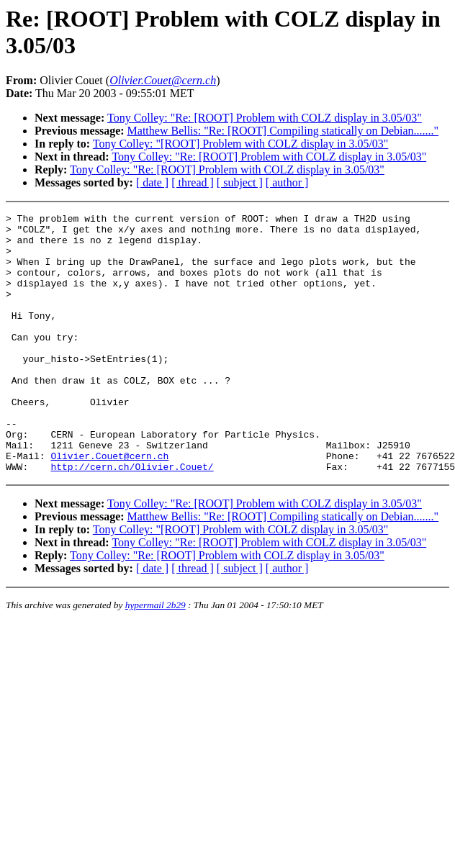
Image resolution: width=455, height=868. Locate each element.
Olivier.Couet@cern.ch (109, 505)
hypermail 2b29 (156, 657)
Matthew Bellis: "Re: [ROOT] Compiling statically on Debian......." (283, 131)
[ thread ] (193, 182)
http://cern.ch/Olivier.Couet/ (132, 518)
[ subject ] (240, 182)
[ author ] (287, 182)
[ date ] (152, 182)
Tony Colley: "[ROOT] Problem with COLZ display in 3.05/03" (241, 144)
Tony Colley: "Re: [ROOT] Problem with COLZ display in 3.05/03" (265, 118)
